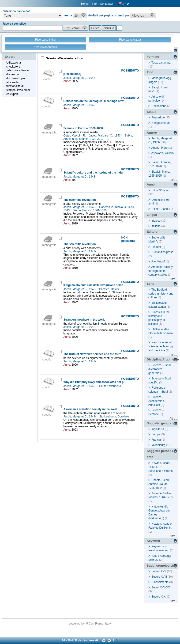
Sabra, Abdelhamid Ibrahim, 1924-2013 (98, 137)
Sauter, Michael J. (111, 386)
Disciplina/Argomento (162, 359)
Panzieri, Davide (110, 289)
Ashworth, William (163, 153)
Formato (153, 57)
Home (85, 4)
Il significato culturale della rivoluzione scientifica (97, 285)
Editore (152, 232)
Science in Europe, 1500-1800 (83, 128)
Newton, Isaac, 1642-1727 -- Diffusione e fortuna (161, 467)
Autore (152, 133)
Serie (151, 284)
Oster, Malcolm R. (75, 136)
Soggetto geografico (162, 423)
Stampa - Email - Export (20, 53)
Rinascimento (160, 582)
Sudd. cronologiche (161, 566)
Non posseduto (161, 123)
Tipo (150, 72)
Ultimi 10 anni (160, 209)
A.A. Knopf (158, 261)
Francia (156, 440)
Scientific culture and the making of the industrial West (100, 173)
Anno (151, 184)
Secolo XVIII (159, 577)
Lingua (152, 215)
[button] (80, 15)
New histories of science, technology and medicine (161, 346)
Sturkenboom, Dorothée (114, 417)
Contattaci (106, 4)
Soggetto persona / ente (161, 454)
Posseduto (158, 117)
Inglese (156, 221)
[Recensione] (72, 74)
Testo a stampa (161, 63)
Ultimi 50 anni (160, 190)
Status (152, 112)
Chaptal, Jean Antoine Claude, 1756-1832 (159, 484)
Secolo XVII (159, 571)
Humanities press (162, 252)
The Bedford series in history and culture (161, 294)
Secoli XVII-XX (161, 587)
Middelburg (158, 445)
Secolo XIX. (159, 597)
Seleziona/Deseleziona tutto (64, 58)
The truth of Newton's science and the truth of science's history (106, 354)
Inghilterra (158, 429)
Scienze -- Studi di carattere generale (160, 369)
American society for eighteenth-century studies (161, 271)
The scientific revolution (80, 200)
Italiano (156, 226)
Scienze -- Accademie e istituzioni (156, 401)
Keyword (153, 541)
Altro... (174, 180)
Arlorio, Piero (159, 148)
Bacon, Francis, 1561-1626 (90, 210)
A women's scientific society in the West (90, 409)
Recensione (159, 106)
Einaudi (156, 247)
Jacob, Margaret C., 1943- (80, 78)
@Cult (90, 623)
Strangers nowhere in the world (84, 320)
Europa (156, 434)
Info (94, 4)
